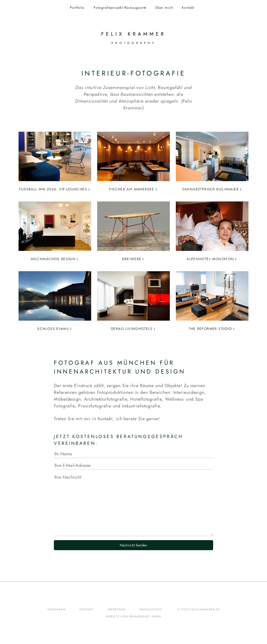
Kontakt (188, 8)
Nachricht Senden (133, 545)
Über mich (164, 8)
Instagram (56, 609)
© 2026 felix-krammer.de (199, 609)
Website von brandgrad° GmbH (134, 616)
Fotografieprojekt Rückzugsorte (120, 8)
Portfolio (77, 8)
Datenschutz (151, 609)
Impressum (117, 609)
